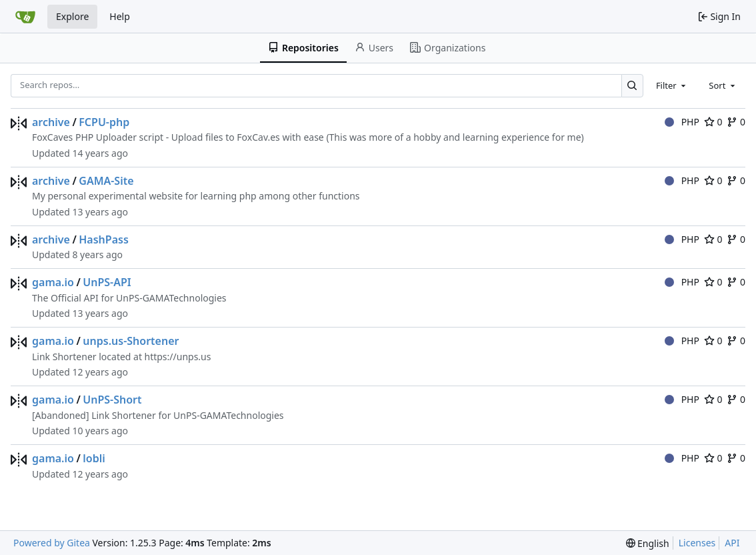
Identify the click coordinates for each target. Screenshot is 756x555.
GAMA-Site (106, 181)
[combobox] (672, 85)
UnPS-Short (112, 400)
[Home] (25, 17)
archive (51, 122)
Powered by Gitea (52, 543)
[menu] (648, 543)
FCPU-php (104, 122)
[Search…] (632, 86)
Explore (72, 16)
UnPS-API (107, 282)
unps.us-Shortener (131, 341)
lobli (94, 458)
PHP (682, 122)
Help (120, 16)
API (732, 543)
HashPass (104, 239)
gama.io (53, 282)
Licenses (697, 543)
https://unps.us (178, 357)
